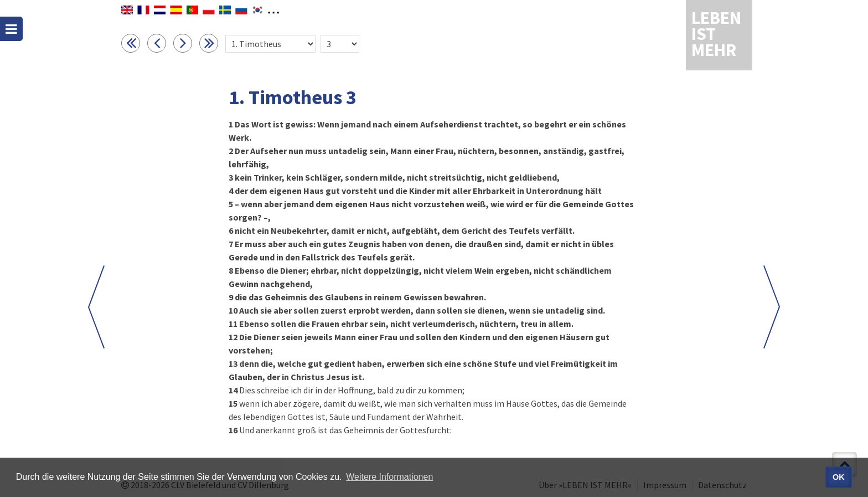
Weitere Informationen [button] (389, 477)
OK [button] (839, 477)
